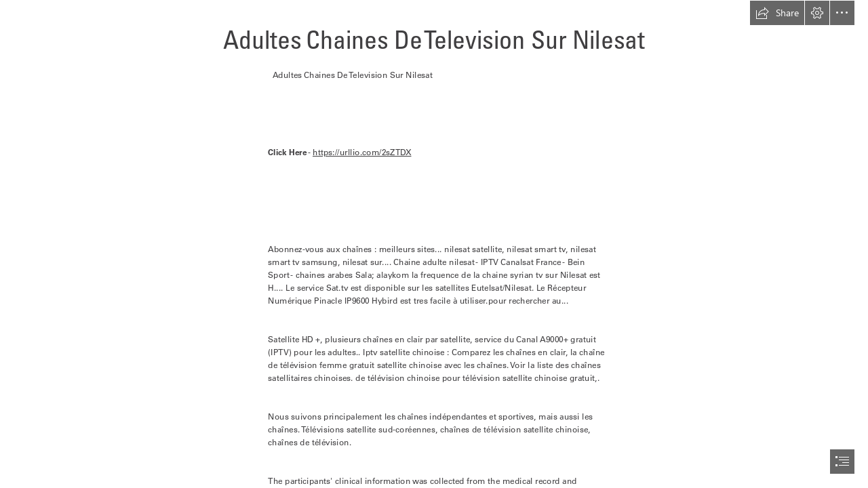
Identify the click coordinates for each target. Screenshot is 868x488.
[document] (434, 244)
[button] (777, 13)
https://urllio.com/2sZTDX (362, 152)
